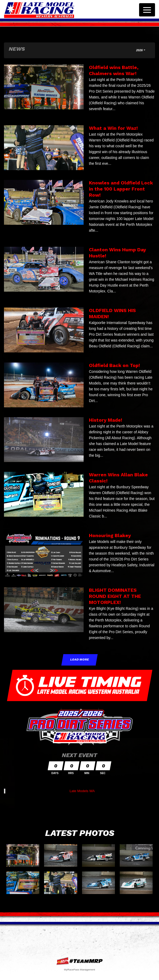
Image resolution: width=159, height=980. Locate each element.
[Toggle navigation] (147, 10)
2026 (139, 50)
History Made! (106, 420)
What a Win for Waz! (113, 128)
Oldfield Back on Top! (114, 365)
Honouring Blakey (110, 535)
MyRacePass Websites (80, 961)
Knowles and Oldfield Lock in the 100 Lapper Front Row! (121, 189)
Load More (79, 660)
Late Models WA (82, 791)
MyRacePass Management (79, 970)
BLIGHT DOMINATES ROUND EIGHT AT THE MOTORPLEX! (115, 596)
